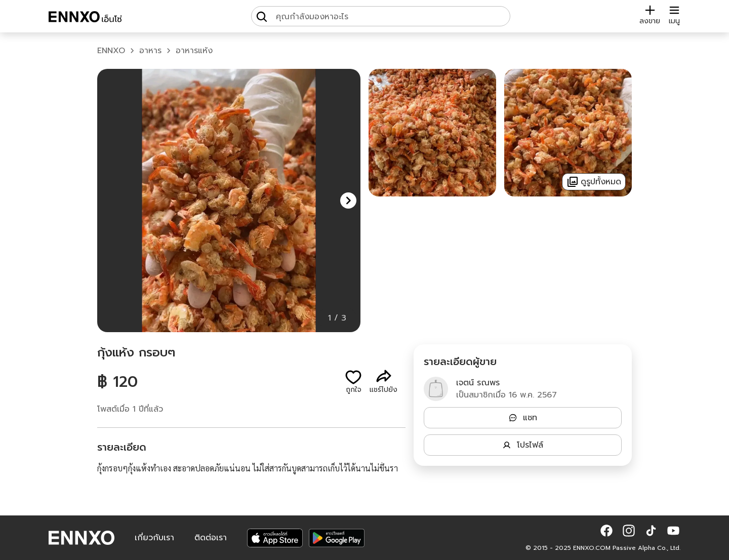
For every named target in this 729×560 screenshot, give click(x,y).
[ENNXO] (85, 18)
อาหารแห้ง (194, 51)
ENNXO (111, 51)
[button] (348, 201)
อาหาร (150, 51)
